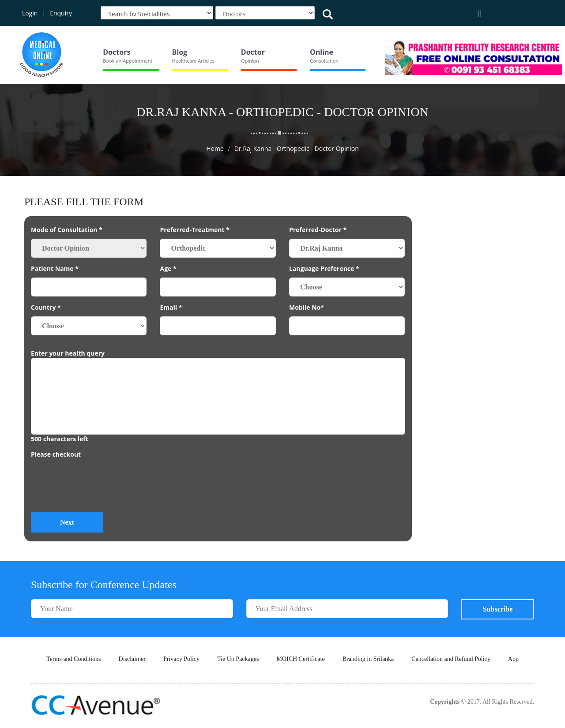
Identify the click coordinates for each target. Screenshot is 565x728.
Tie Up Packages (238, 659)
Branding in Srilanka (368, 659)
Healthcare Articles (193, 61)
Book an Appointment (128, 61)
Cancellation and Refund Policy (451, 659)
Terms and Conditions (73, 659)
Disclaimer (132, 659)
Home (215, 148)
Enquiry (61, 13)
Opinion (250, 61)
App (513, 659)
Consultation (324, 61)
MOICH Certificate (300, 659)
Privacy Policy (181, 659)
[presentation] (98, 488)
